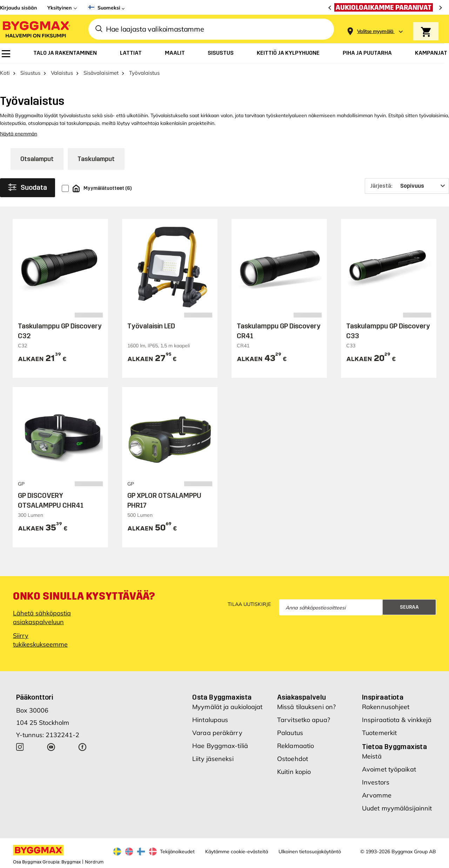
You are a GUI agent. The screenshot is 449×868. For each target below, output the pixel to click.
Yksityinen (59, 8)
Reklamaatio (296, 746)
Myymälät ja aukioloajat (227, 707)
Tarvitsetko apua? (304, 720)
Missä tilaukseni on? (306, 707)
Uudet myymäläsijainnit (397, 808)
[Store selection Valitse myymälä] (375, 31)
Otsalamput (37, 159)
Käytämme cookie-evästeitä (237, 852)
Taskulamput (96, 159)
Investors (376, 782)
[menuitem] (6, 54)
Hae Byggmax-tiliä (220, 746)
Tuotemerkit (379, 733)
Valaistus (62, 73)
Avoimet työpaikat (389, 769)
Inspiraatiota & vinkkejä (397, 720)
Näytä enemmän (19, 134)
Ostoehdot (293, 759)
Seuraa (409, 607)
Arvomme (377, 795)
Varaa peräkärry (217, 733)
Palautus (290, 733)
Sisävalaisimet (101, 73)
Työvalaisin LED (151, 326)
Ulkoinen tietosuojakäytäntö (310, 852)
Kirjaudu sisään (18, 8)
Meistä (372, 756)
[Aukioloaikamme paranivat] (385, 7)
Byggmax (71, 862)
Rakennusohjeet (386, 707)
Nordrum (94, 862)
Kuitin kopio (294, 772)
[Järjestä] (407, 186)
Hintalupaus (210, 720)
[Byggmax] (36, 29)
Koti (5, 73)
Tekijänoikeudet (177, 852)
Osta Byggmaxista (222, 697)
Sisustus (30, 73)
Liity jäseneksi (213, 759)
